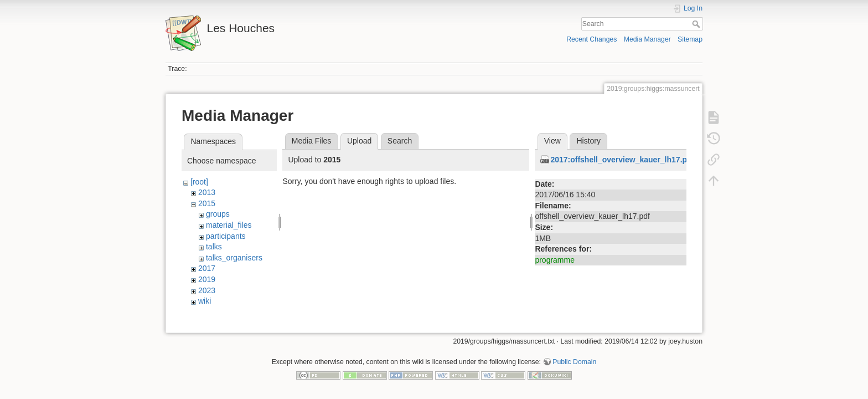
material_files (229, 225)
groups (218, 214)
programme (555, 260)
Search (697, 24)
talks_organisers (234, 258)
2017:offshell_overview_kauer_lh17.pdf (622, 160)
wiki (205, 301)
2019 (207, 279)
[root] (199, 182)
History (588, 141)
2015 (207, 203)
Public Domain (574, 362)
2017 (207, 268)
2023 (207, 290)
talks (214, 247)
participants (226, 236)
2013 (207, 192)
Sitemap (690, 39)
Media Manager (647, 39)
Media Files (312, 141)
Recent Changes (591, 39)
